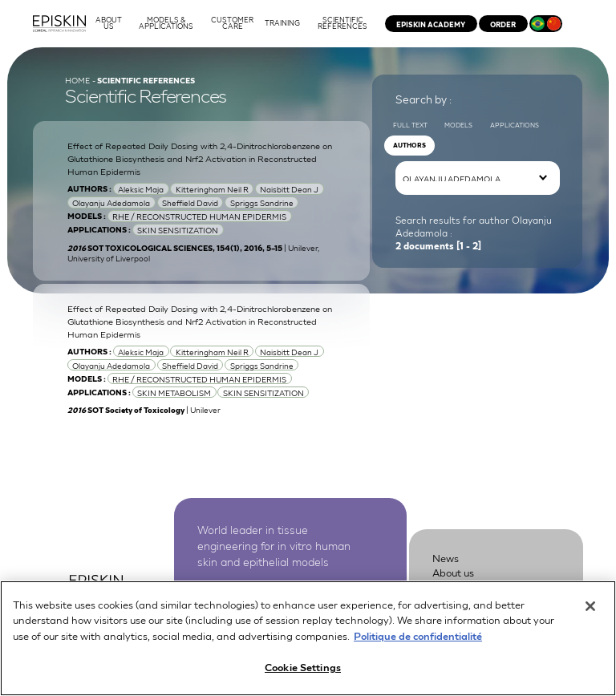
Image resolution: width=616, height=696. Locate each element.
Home (77, 80)
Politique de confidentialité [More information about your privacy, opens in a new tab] (418, 638)
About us (453, 572)
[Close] (590, 609)
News (446, 558)
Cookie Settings (303, 670)
